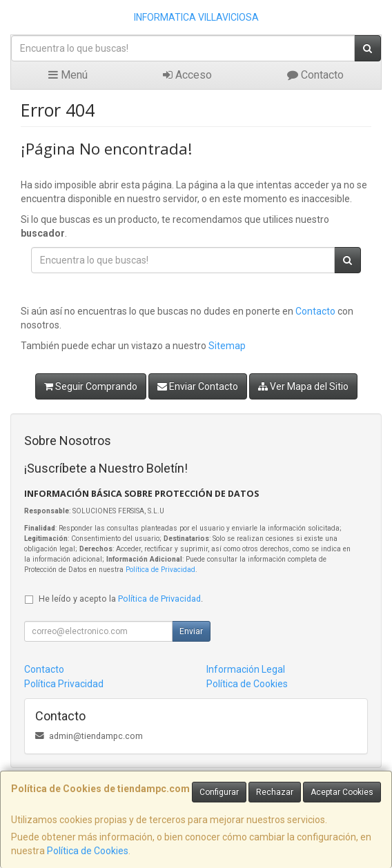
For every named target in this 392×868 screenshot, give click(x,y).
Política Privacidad (64, 684)
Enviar (191, 631)
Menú (68, 75)
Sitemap (227, 346)
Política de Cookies (88, 851)
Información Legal (246, 669)
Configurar (219, 792)
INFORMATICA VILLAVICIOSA (196, 17)
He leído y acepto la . (121, 599)
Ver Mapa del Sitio (303, 386)
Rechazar (275, 792)
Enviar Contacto (198, 386)
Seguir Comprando (91, 386)
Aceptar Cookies (342, 792)
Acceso (187, 75)
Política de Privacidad (160, 570)
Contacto (315, 75)
